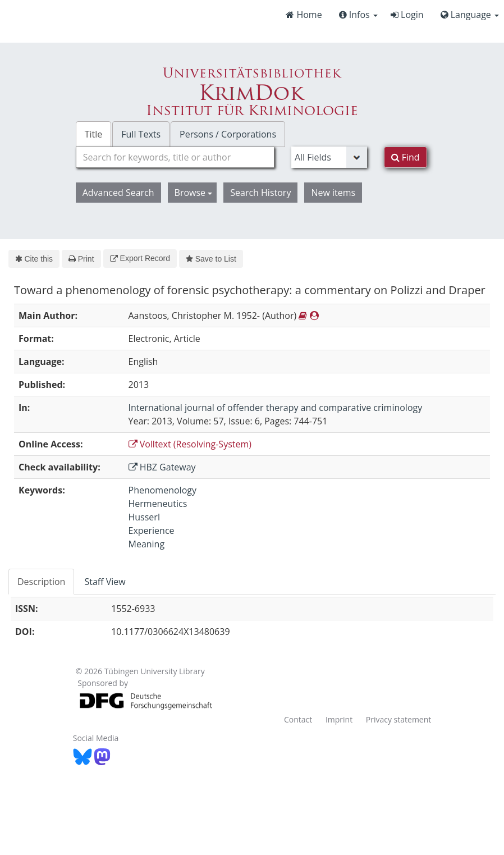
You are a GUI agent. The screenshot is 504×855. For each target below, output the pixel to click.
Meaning (147, 544)
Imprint (339, 719)
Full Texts (141, 134)
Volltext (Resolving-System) (190, 444)
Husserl (144, 517)
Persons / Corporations (228, 134)
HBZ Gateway (162, 467)
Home (304, 15)
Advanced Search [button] (118, 193)
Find (406, 157)
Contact (298, 719)
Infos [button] (358, 15)
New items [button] (333, 193)
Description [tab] (41, 582)
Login (407, 15)
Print (81, 259)
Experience (152, 531)
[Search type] (329, 157)
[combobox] (175, 157)
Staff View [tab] (105, 582)
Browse (194, 193)
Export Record (140, 258)
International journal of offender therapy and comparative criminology (276, 408)
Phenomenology (162, 490)
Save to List (211, 259)
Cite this (34, 259)
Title (94, 134)
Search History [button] (260, 193)
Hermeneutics (158, 504)
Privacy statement (399, 719)
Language (470, 15)
